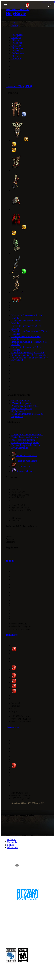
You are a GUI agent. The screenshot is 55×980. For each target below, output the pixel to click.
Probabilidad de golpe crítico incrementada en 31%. (25, 407)
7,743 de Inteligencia (21, 403)
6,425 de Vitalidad (20, 401)
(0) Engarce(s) (18, 411)
